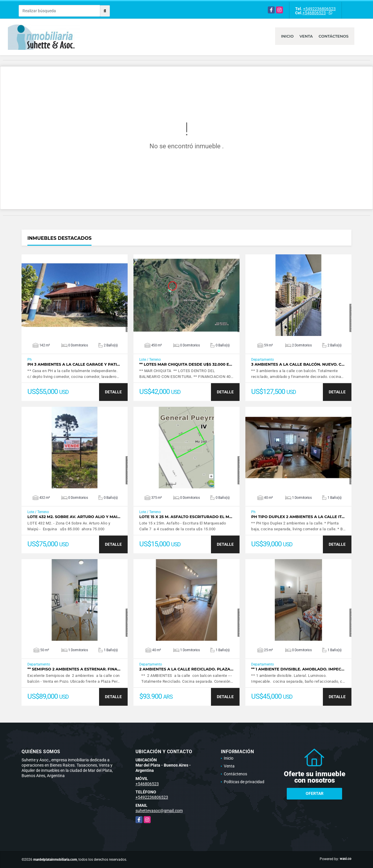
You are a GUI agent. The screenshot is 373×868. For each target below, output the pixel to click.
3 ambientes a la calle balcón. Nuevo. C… (298, 364)
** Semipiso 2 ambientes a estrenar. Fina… (74, 669)
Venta (306, 36)
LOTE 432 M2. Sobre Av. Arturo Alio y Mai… (74, 517)
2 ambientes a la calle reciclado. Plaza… (186, 669)
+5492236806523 (319, 9)
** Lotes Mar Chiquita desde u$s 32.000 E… (186, 364)
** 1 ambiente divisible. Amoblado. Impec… (298, 669)
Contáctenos (334, 36)
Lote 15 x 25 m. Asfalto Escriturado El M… (186, 517)
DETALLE (113, 392)
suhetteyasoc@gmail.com (159, 811)
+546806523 (314, 13)
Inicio (287, 36)
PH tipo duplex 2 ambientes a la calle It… (298, 517)
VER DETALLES (75, 295)
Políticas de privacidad (244, 782)
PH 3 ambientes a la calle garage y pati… (74, 364)
